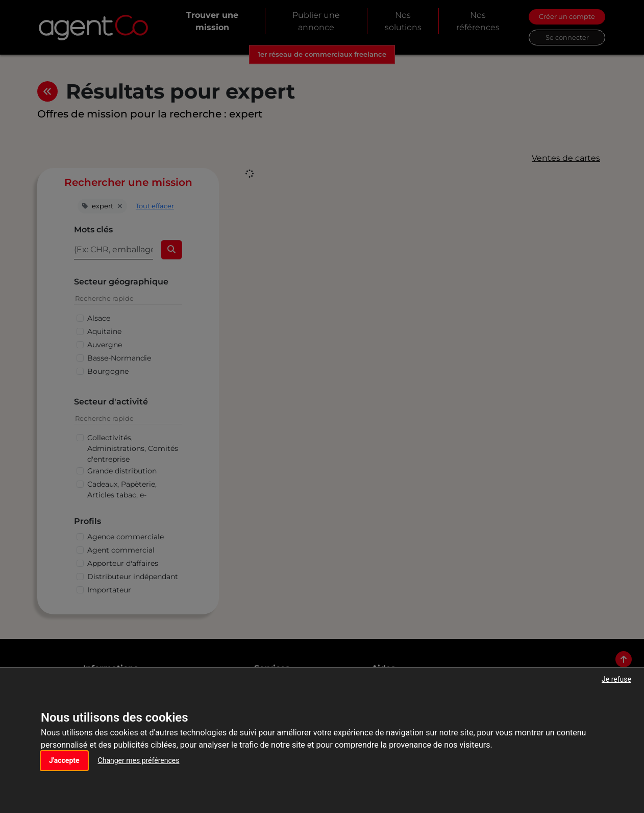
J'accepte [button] (64, 760)
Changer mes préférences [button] (139, 760)
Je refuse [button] (616, 679)
